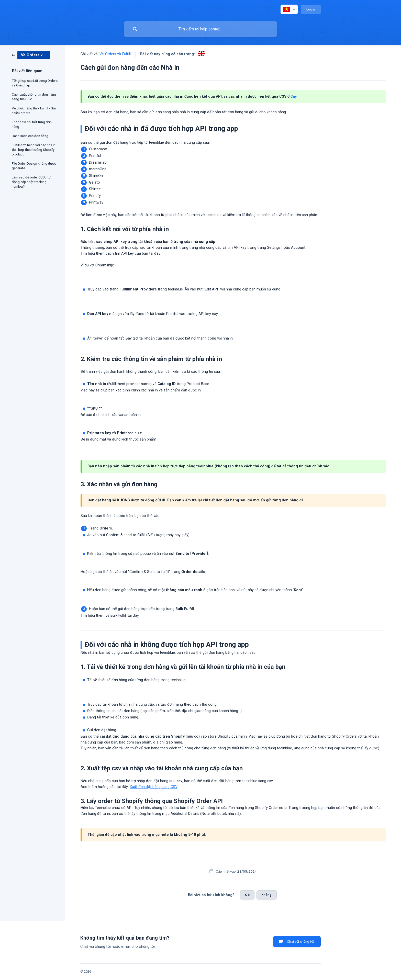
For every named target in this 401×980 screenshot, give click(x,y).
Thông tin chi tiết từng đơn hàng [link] (32, 124)
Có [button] (247, 895)
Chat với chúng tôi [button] (300, 942)
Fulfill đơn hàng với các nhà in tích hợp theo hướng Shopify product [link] (34, 150)
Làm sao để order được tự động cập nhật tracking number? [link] (31, 182)
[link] (31, 55)
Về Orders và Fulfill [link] (115, 54)
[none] (289, 9)
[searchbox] (201, 29)
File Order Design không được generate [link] (34, 166)
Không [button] (267, 895)
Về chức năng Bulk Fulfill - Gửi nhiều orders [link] (34, 110)
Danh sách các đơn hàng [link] (30, 136)
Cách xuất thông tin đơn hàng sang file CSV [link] (34, 97)
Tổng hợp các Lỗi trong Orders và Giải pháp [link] (35, 83)
